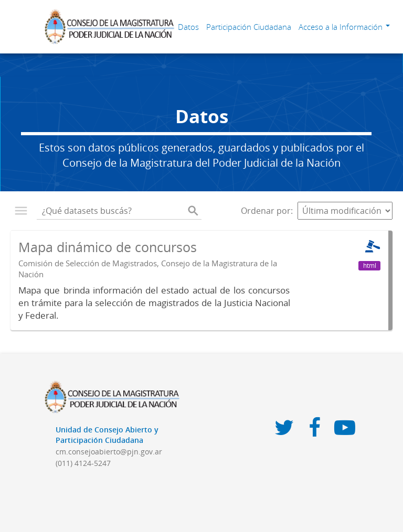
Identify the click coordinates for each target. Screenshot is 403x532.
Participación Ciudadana (249, 27)
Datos (188, 27)
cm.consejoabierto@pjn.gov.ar (109, 452)
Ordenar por (266, 211)
